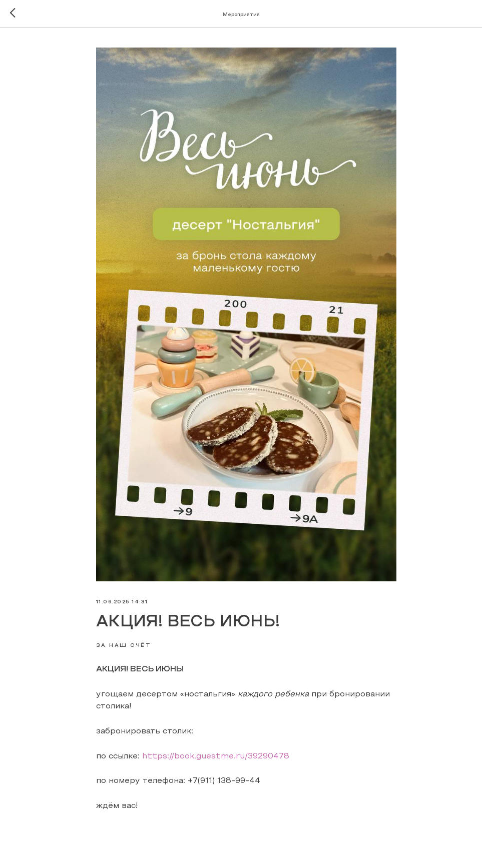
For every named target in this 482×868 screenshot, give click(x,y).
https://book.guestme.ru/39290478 (216, 756)
